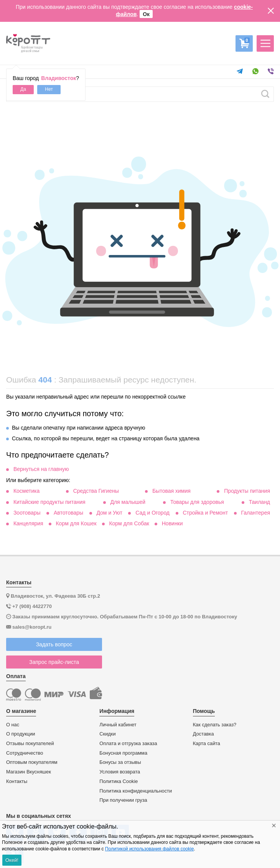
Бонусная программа (123, 753)
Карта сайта (207, 744)
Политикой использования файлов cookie (149, 849)
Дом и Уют (109, 513)
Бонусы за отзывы (120, 762)
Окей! (12, 860)
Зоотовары (27, 513)
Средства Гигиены (96, 491)
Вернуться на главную (41, 469)
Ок (146, 14)
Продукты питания (247, 491)
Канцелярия (28, 523)
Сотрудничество (25, 753)
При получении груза (123, 800)
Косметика (26, 491)
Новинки (172, 523)
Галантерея (256, 513)
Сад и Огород (152, 513)
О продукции (21, 734)
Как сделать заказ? (215, 725)
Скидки (107, 734)
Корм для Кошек (76, 523)
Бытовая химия (171, 491)
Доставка (203, 734)
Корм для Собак (129, 523)
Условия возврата (120, 772)
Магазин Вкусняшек (29, 772)
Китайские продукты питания (49, 502)
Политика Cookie (119, 781)
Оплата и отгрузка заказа (128, 744)
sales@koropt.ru (32, 627)
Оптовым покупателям (32, 762)
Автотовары (68, 513)
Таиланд (259, 502)
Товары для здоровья (197, 502)
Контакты (17, 781)
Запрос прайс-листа (54, 662)
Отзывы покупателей (30, 744)
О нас (13, 725)
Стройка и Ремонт (205, 513)
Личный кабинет (118, 725)
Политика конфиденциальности (136, 791)
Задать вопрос (54, 644)
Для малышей (128, 502)
